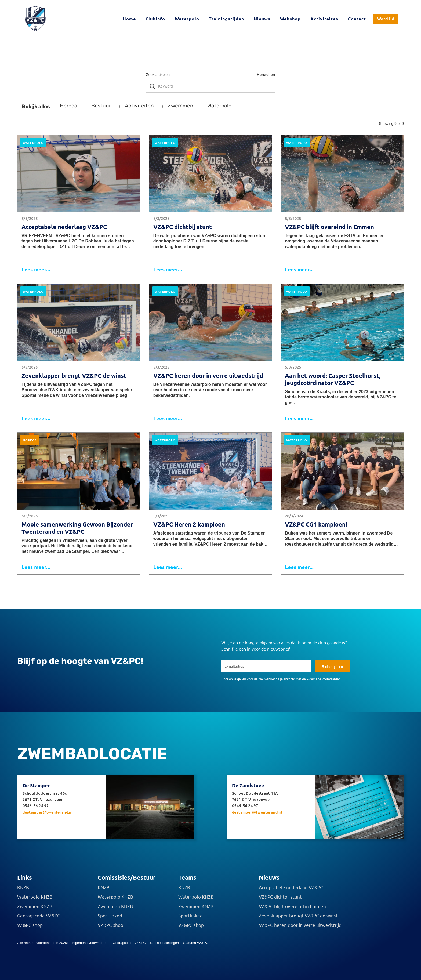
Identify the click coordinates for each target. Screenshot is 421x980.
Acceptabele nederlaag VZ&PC (291, 887)
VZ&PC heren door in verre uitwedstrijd (300, 925)
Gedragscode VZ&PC (39, 916)
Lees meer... (36, 269)
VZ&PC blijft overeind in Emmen (292, 906)
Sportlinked (110, 916)
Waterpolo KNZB (35, 897)
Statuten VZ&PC (196, 943)
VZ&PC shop (30, 925)
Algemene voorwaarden (90, 943)
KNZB (23, 887)
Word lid (386, 19)
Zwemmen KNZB (35, 906)
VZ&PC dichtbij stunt (280, 897)
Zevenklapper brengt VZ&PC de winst (298, 916)
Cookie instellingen (164, 943)
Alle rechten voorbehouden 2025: (43, 943)
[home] (36, 19)
